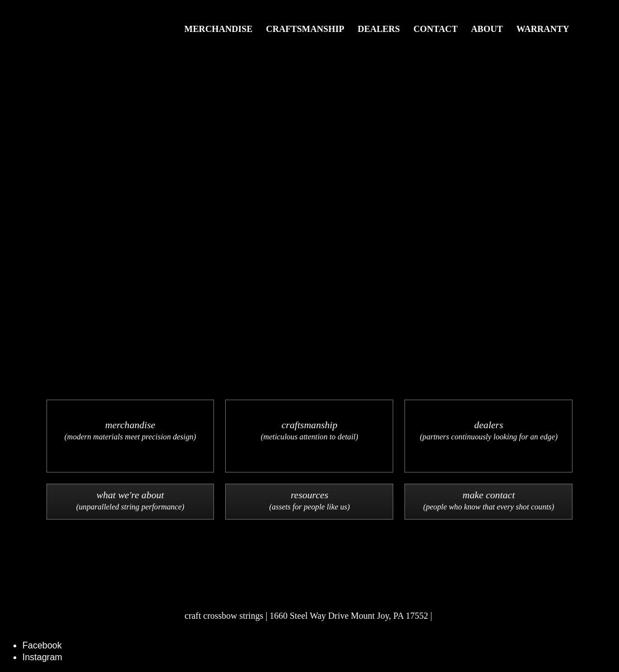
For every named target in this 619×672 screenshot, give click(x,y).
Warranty (543, 29)
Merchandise (218, 29)
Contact (436, 29)
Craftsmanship (305, 29)
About (487, 29)
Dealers (379, 29)
